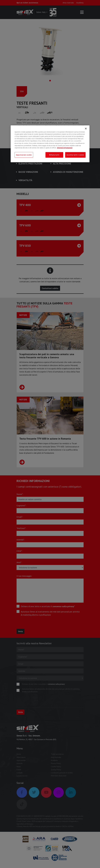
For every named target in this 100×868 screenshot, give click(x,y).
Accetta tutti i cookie (75, 155)
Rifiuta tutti (54, 155)
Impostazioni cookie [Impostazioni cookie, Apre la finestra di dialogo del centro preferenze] (24, 155)
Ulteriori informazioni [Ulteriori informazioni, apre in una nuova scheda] (65, 148)
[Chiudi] (86, 129)
